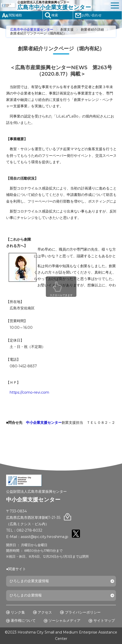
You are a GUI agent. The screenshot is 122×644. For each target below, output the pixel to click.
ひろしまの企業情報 (26, 595)
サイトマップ (104, 620)
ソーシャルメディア (64, 620)
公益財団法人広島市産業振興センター (63, 6)
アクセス (45, 612)
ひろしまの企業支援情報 (29, 581)
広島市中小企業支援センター (32, 30)
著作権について (23, 620)
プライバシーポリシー (83, 612)
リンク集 (18, 612)
